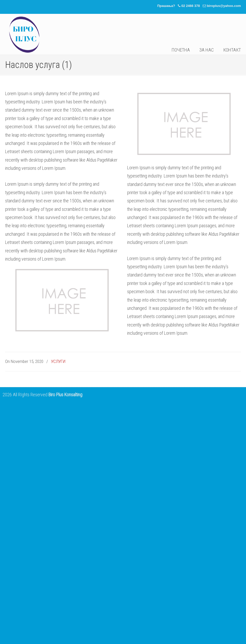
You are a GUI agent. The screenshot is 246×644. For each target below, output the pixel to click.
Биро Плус (24, 35)
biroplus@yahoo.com (224, 6)
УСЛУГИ (58, 361)
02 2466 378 (191, 6)
